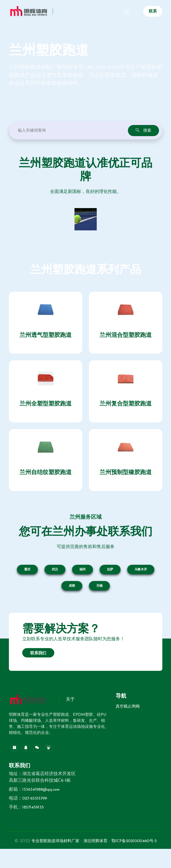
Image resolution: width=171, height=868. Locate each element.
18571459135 (34, 820)
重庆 (27, 582)
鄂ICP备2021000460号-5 (85, 860)
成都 (72, 598)
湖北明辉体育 (121, 854)
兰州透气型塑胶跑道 (46, 337)
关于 (70, 712)
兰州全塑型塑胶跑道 (46, 410)
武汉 (55, 582)
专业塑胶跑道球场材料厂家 (77, 854)
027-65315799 (36, 811)
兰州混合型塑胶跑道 (126, 337)
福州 (82, 582)
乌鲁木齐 (141, 582)
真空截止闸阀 (128, 719)
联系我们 (38, 666)
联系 (153, 11)
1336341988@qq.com (43, 802)
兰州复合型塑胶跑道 (126, 410)
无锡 (99, 598)
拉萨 (110, 582)
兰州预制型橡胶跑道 (126, 483)
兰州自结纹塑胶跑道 (46, 483)
